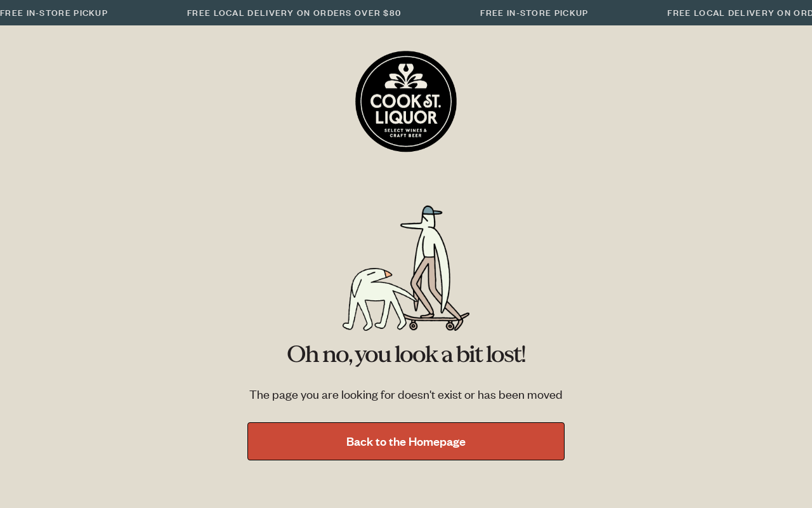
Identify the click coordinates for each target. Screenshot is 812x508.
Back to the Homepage (406, 441)
